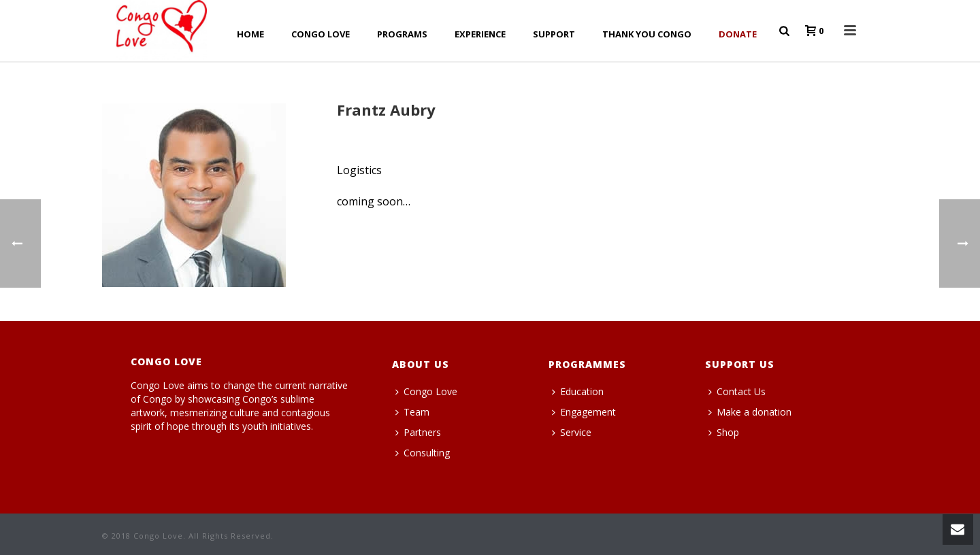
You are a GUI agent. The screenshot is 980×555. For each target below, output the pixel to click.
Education (578, 391)
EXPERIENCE (480, 34)
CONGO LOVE (321, 34)
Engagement (584, 412)
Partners (418, 432)
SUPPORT (554, 34)
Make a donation (750, 412)
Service (572, 432)
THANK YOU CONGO (647, 34)
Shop (724, 432)
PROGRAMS (402, 34)
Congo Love (426, 391)
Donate (738, 34)
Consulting (423, 453)
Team (412, 412)
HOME (250, 34)
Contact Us (737, 391)
